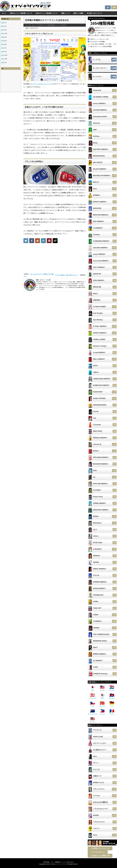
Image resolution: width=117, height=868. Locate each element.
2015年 (3, 55)
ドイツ (112, 705)
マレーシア (93, 721)
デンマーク (102, 705)
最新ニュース (66, 13)
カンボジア (112, 697)
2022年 (3, 30)
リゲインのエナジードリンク (43, 84)
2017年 (3, 48)
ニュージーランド (93, 713)
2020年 (3, 37)
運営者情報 (46, 862)
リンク (63, 862)
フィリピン (102, 713)
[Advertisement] (55, 259)
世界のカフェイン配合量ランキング (21, 13)
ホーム (4, 13)
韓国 (102, 697)
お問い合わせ (70, 862)
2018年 (3, 44)
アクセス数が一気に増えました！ (67, 275)
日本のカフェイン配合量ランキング (47, 13)
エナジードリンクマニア (61, 864)
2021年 (3, 33)
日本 (93, 689)
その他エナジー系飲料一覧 (100, 856)
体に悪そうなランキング (94, 13)
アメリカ (102, 689)
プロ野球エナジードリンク (100, 848)
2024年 (3, 23)
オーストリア (93, 697)
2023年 (3, 26)
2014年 (3, 59)
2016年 (3, 52)
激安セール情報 (78, 13)
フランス (112, 713)
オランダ (112, 689)
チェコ (93, 705)
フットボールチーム (98, 852)
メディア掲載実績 (55, 862)
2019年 (3, 41)
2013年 (3, 62)
